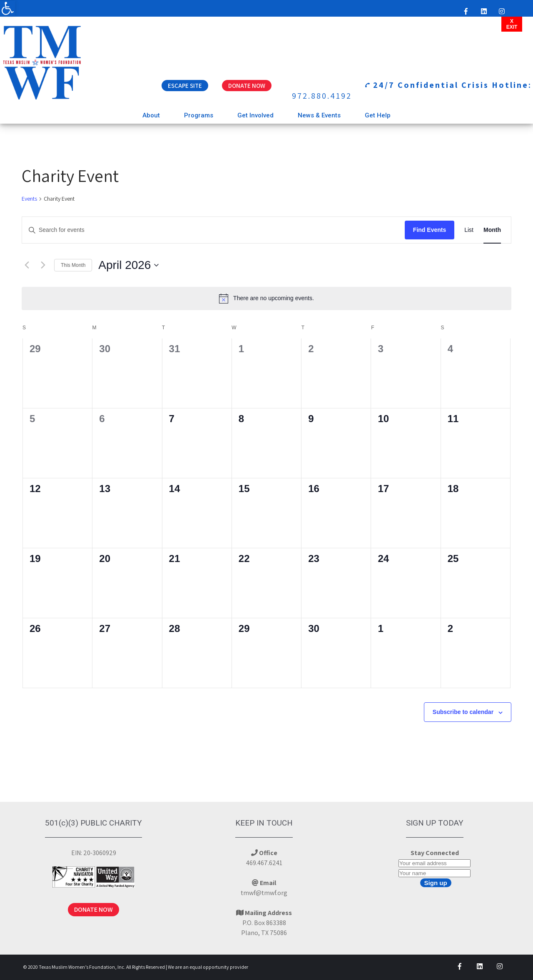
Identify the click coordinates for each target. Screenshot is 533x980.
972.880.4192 (322, 96)
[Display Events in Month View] (492, 230)
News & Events (319, 115)
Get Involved (255, 115)
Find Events (430, 230)
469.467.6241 (264, 863)
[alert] (266, 298)
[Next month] (43, 265)
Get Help (378, 115)
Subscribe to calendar (463, 712)
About (151, 115)
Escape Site (185, 86)
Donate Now (247, 86)
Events (29, 199)
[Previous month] (27, 265)
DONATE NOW (93, 909)
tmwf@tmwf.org (264, 893)
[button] (7, 8)
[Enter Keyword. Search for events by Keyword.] (213, 230)
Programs (199, 115)
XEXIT (512, 24)
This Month (73, 265)
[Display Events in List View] (469, 230)
